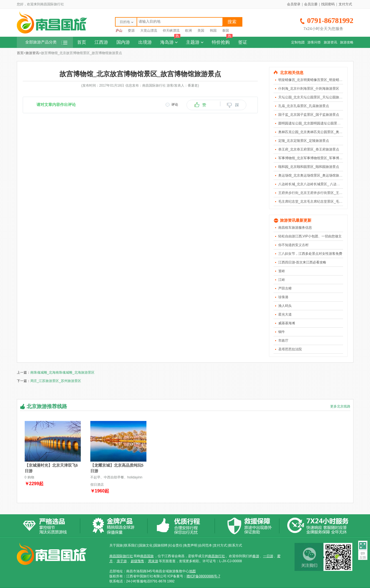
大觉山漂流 (149, 31)
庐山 (119, 31)
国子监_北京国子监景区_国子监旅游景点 (309, 115)
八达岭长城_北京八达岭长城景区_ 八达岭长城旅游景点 (319, 184)
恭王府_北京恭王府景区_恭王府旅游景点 (309, 149)
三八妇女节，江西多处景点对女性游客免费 (310, 254)
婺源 (131, 31)
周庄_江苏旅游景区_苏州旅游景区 (56, 381)
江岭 (282, 280)
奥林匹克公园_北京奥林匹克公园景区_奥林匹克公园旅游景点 (324, 132)
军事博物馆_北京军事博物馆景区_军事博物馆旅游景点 (319, 158)
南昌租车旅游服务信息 (295, 228)
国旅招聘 (161, 545)
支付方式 (345, 4)
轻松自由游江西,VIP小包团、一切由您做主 (310, 236)
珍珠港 (283, 297)
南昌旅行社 (217, 556)
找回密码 (328, 4)
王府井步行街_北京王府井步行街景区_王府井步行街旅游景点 (324, 193)
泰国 (226, 31)
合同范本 (205, 545)
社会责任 (176, 545)
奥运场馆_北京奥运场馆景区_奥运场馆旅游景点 (314, 175)
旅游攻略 (347, 42)
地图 (192, 571)
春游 (256, 556)
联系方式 (235, 545)
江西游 (101, 42)
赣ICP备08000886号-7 (203, 576)
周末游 (153, 561)
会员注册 (311, 4)
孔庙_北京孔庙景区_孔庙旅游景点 (304, 106)
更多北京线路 (340, 406)
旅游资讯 (330, 42)
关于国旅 (116, 545)
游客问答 (314, 42)
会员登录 (294, 4)
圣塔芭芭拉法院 (290, 349)
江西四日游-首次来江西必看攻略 (302, 262)
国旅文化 (146, 545)
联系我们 (131, 545)
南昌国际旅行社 (121, 556)
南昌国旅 (147, 556)
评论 (175, 105)
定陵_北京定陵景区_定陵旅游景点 (304, 141)
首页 (82, 42)
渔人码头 (285, 306)
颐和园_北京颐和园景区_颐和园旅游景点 (309, 167)
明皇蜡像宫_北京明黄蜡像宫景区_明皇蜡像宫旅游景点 (319, 80)
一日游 (268, 556)
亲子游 (122, 561)
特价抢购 (222, 41)
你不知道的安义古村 (293, 245)
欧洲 (189, 31)
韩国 (213, 31)
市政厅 (283, 341)
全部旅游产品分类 (46, 42)
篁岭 (282, 271)
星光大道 (285, 314)
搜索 (232, 22)
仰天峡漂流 (171, 31)
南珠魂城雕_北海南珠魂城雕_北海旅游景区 (62, 372)
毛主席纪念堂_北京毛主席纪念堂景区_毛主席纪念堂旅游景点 (324, 202)
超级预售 (137, 561)
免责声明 (190, 545)
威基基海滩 (287, 323)
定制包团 (298, 42)
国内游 (123, 42)
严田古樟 (285, 288)
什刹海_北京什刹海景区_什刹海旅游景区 (309, 89)
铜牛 (282, 332)
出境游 (145, 42)
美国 (201, 31)
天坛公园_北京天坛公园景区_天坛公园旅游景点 (314, 97)
